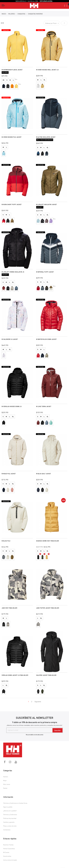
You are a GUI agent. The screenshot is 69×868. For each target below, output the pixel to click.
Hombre (6, 777)
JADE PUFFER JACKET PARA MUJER (48, 608)
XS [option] (3, 80)
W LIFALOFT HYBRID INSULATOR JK (13, 272)
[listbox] (17, 80)
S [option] (7, 80)
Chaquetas (21, 14)
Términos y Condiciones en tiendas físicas (15, 803)
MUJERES (12, 14)
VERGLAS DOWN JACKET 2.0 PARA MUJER (15, 675)
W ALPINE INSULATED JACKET (46, 137)
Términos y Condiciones (10, 815)
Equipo (5, 788)
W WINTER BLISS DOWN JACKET (46, 339)
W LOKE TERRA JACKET (44, 406)
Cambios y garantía (9, 822)
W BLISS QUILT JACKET (44, 474)
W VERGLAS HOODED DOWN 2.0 (12, 406)
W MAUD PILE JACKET (9, 474)
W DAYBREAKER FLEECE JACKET (12, 70)
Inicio (4, 14)
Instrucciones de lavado (10, 860)
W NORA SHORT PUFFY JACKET (12, 205)
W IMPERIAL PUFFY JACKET (45, 272)
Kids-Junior (7, 784)
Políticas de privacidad (10, 818)
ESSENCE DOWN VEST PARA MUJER (48, 541)
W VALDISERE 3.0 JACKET (10, 339)
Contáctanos (7, 830)
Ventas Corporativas (9, 849)
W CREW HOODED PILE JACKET (12, 137)
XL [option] (44, 80)
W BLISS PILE (6, 541)
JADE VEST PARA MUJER (9, 608)
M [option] (10, 80)
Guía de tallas (7, 856)
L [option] (13, 80)
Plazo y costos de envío (10, 826)
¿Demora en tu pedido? (10, 811)
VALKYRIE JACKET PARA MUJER (46, 675)
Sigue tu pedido (8, 807)
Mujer (5, 781)
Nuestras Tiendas (8, 845)
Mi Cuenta (6, 852)
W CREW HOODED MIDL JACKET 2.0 (47, 70)
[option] (4, 86)
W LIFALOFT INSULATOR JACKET (47, 205)
